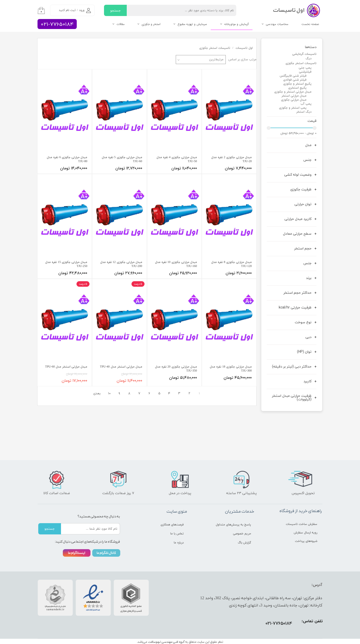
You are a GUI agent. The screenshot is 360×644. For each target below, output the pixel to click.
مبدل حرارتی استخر (294, 96)
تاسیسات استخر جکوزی (301, 63)
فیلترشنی (305, 72)
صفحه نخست (310, 24)
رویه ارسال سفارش (305, 533)
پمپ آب (306, 104)
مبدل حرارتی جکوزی (294, 100)
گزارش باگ (244, 543)
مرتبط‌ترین (216, 60)
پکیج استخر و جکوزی (297, 84)
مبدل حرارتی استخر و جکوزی (293, 92)
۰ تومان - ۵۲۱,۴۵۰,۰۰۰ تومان (298, 133)
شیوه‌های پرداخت (306, 541)
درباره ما (179, 543)
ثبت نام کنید (67, 10)
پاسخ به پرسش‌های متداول (233, 525)
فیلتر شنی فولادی (295, 80)
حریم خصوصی (242, 534)
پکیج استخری (297, 88)
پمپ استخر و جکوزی (293, 108)
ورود (82, 10)
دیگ (308, 59)
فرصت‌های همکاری (172, 525)
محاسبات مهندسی (277, 24)
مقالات (120, 24)
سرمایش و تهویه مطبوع (192, 24)
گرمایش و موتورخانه (236, 24)
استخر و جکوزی (151, 24)
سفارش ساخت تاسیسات (301, 524)
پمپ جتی (305, 68)
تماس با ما (177, 534)
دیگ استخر (304, 112)
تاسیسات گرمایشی (304, 54)
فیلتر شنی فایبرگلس (293, 76)
